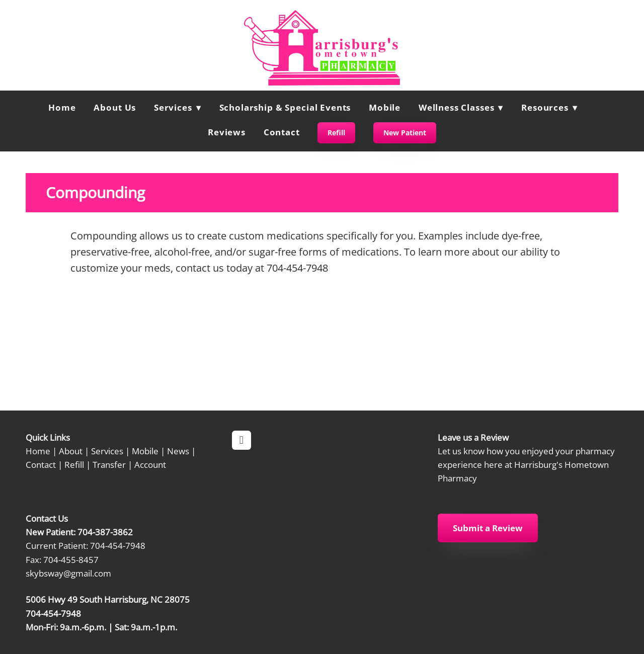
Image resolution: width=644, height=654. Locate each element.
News (178, 451)
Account (150, 464)
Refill (336, 133)
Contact (282, 132)
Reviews (227, 132)
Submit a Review (488, 528)
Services (107, 451)
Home (62, 107)
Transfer (109, 464)
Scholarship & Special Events (285, 107)
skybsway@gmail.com (68, 573)
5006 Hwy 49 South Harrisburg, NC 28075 (108, 599)
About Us (115, 107)
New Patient (405, 133)
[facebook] (242, 440)
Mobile (385, 107)
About (71, 451)
